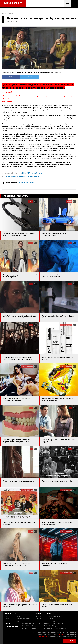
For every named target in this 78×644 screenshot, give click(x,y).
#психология (23, 176)
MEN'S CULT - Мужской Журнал (32, 173)
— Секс (17, 621)
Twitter (30, 77)
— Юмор (18, 616)
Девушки (8, 613)
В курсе (7, 624)
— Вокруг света (52, 621)
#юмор (8, 176)
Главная (4, 13)
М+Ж (17, 613)
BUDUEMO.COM (55, 628)
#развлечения (33, 176)
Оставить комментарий (27, 183)
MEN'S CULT (31, 626)
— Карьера (50, 619)
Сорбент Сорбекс (43, 636)
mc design (60, 634)
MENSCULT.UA (53, 624)
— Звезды (7, 619)
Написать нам (70, 641)
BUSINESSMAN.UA (55, 626)
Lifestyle (51, 613)
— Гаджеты (38, 616)
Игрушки (38, 613)
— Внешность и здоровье (55, 616)
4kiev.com (29, 628)
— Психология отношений (23, 619)
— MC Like (7, 616)
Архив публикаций (11, 626)
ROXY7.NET (31, 624)
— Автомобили (39, 619)
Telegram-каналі (9, 96)
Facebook (11, 77)
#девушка (15, 176)
